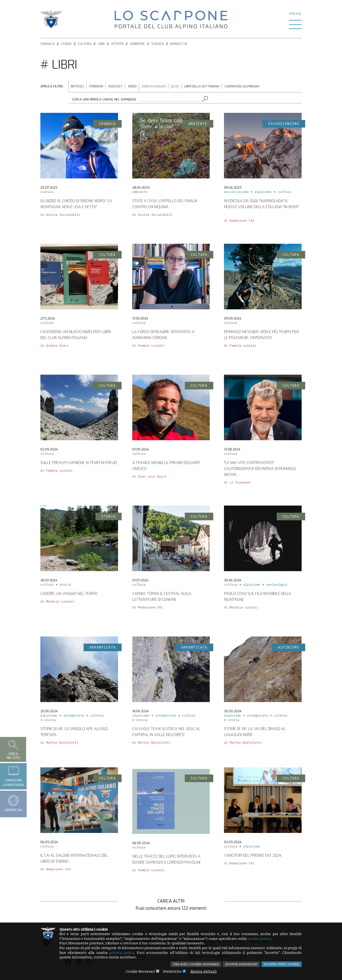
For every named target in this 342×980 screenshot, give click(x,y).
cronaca (47, 193)
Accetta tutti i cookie (281, 964)
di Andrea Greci (55, 347)
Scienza (158, 44)
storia (65, 586)
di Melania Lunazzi (57, 602)
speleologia (277, 586)
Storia (66, 44)
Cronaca (47, 44)
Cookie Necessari (139, 972)
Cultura (85, 44)
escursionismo (236, 193)
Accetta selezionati (240, 964)
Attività (117, 44)
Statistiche (172, 972)
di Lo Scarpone (237, 483)
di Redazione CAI (239, 222)
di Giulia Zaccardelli (60, 216)
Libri (101, 44)
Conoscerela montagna (13, 776)
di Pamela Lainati (148, 347)
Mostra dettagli (204, 972)
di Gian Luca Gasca (149, 477)
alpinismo (263, 193)
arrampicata (74, 716)
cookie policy (264, 938)
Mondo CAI (179, 44)
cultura (284, 193)
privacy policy (140, 953)
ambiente (140, 193)
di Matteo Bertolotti (59, 743)
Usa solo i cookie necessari (193, 964)
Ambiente (137, 44)
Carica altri (171, 901)
